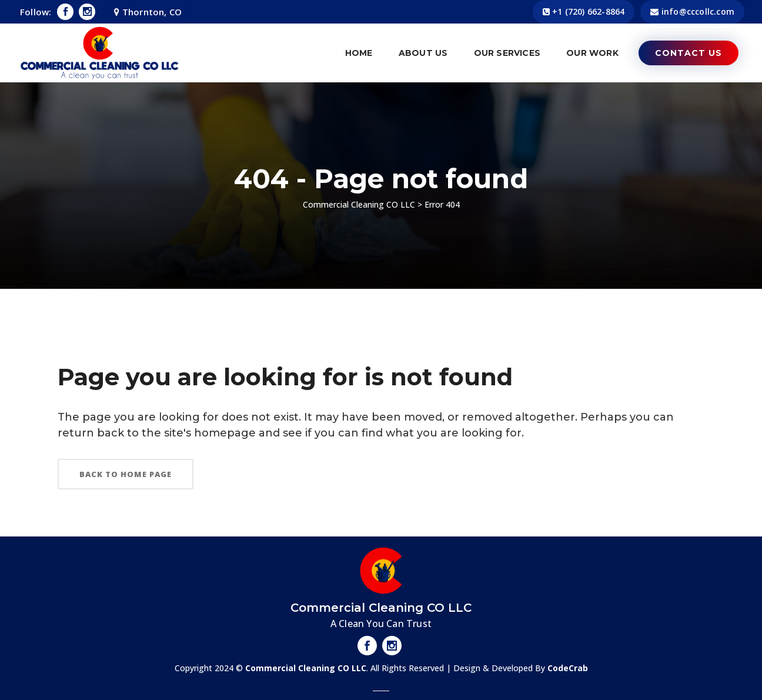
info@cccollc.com (698, 11)
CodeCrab (568, 668)
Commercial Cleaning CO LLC (359, 204)
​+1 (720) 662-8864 (588, 11)
